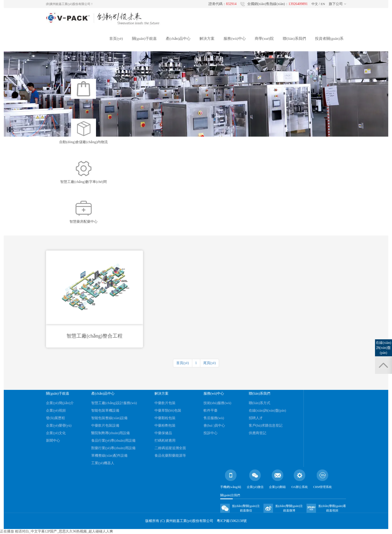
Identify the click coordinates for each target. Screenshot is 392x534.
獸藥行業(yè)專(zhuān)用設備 (113, 448)
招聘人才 (256, 418)
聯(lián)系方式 (259, 403)
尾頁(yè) (210, 363)
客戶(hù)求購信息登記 (266, 426)
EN (323, 4)
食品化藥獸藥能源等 (170, 456)
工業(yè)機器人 (103, 463)
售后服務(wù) (214, 418)
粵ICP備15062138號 (232, 521)
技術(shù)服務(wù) (217, 403)
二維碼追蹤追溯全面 (170, 448)
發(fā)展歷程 (55, 418)
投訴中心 (210, 433)
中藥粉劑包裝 (165, 426)
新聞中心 (53, 441)
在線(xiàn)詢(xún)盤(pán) (267, 411)
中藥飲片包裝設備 (105, 426)
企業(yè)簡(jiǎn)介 (60, 403)
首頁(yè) (116, 39)
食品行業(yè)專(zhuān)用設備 (113, 441)
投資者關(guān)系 (329, 39)
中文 (315, 4)
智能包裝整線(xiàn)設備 (109, 418)
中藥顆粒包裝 (165, 418)
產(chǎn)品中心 (178, 39)
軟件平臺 (210, 411)
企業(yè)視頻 (56, 411)
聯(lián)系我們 (294, 39)
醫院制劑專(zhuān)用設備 (111, 433)
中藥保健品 (163, 433)
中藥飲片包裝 (165, 403)
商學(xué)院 (264, 39)
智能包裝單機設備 (105, 411)
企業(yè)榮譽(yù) (59, 426)
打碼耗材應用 (165, 441)
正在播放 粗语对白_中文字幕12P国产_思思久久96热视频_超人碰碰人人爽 (56, 531)
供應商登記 (257, 433)
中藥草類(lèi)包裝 (168, 411)
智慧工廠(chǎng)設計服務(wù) (114, 403)
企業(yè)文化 (56, 433)
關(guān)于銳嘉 (144, 39)
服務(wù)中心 (234, 39)
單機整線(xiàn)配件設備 (109, 456)
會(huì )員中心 (214, 426)
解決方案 (207, 39)
